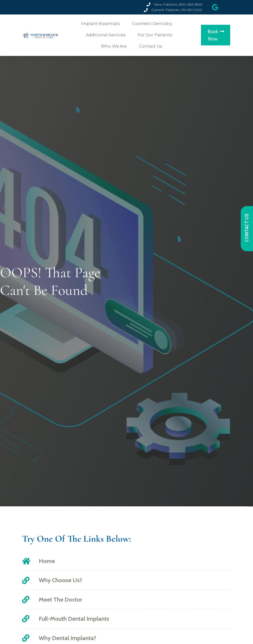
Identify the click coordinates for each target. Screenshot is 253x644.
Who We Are (115, 46)
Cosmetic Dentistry (153, 24)
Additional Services (107, 35)
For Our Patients (156, 35)
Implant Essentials (102, 24)
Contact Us (152, 46)
